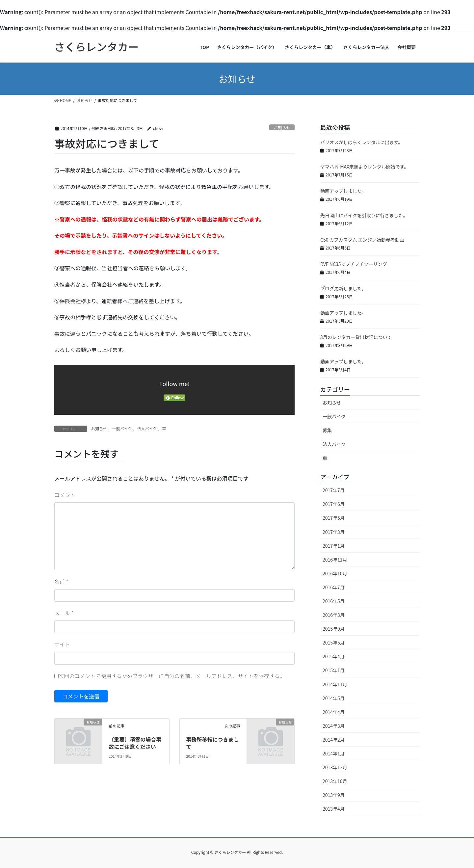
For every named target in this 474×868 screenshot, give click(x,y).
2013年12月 (335, 767)
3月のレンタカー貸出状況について (356, 337)
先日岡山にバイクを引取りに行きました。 (364, 215)
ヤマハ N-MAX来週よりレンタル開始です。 (364, 167)
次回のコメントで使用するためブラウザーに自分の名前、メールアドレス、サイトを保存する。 (172, 676)
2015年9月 (334, 629)
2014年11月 (335, 684)
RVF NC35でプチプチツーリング (354, 264)
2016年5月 (334, 601)
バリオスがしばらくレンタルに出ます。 (362, 142)
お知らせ (282, 128)
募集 (327, 430)
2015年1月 (334, 670)
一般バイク (122, 428)
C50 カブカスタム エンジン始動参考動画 (362, 240)
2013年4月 (334, 809)
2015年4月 (334, 656)
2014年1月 (334, 753)
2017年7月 (334, 490)
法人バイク (147, 428)
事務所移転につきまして (212, 743)
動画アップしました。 (343, 191)
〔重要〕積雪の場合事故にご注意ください (135, 743)
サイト (62, 644)
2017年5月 (334, 518)
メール (64, 613)
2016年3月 (334, 615)
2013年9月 (334, 795)
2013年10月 (335, 781)
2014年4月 (334, 712)
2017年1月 (334, 546)
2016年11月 (335, 560)
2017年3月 (334, 532)
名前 (61, 581)
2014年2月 (334, 740)
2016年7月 (334, 587)
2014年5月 (334, 698)
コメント (65, 495)
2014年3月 (334, 726)
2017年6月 (334, 504)
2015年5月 (334, 643)
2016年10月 (335, 573)
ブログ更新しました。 (343, 288)
